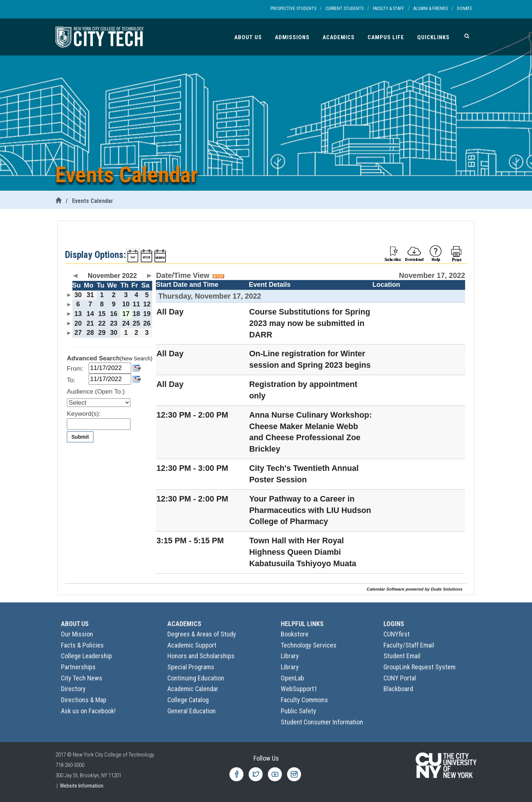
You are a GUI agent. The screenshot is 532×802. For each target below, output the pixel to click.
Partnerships (78, 667)
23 (114, 323)
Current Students (345, 9)
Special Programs (191, 667)
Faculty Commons (304, 700)
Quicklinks (433, 37)
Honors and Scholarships (201, 656)
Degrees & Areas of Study (202, 634)
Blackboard (398, 689)
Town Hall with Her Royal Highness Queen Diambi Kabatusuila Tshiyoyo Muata (303, 552)
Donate (465, 9)
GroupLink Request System (420, 667)
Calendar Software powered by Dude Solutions (415, 589)
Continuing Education (196, 678)
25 (136, 323)
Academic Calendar (193, 689)
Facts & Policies (82, 645)
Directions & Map (84, 700)
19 (147, 314)
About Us (248, 37)
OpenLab (292, 678)
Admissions (292, 37)
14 (90, 314)
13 (78, 314)
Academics (339, 37)
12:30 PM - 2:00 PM (192, 415)
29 (102, 333)
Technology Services (309, 645)
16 (114, 314)
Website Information (82, 786)
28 (90, 333)
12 (147, 304)
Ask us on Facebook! (88, 711)
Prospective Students (293, 9)
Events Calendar (93, 201)
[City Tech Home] (58, 201)
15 (102, 314)
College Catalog (188, 700)
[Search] (467, 36)
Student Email (402, 656)
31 (90, 295)
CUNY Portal (400, 678)
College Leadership (86, 656)
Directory (73, 689)
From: (75, 369)
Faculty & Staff (388, 9)
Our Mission (77, 634)
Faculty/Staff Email (409, 645)
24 (126, 323)
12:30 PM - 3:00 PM (192, 468)
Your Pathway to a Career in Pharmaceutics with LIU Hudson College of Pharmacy (310, 510)
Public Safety (299, 711)
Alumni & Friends (431, 9)
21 (90, 323)
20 (78, 323)
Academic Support (192, 645)
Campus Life (386, 37)
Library (290, 656)
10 (126, 304)
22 (102, 323)
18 (136, 314)
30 (78, 295)
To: (71, 380)
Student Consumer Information (322, 722)
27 (78, 333)
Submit (80, 437)
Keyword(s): (84, 414)
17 (126, 314)
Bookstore (295, 634)
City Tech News (82, 678)
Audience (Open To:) (96, 392)
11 (136, 304)
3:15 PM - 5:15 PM (190, 541)
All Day (170, 312)
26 (147, 323)
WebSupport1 (299, 689)
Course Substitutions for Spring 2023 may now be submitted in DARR (310, 323)
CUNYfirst (397, 634)
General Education (192, 711)
